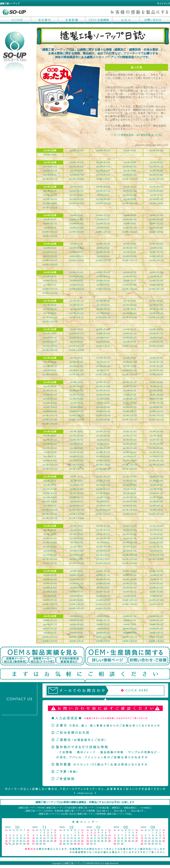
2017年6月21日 (103, 309)
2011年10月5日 (103, 555)
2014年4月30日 (103, 395)
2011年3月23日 (103, 534)
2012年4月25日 (103, 489)
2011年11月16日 (130, 559)
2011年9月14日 (50, 555)
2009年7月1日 (103, 625)
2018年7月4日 (130, 281)
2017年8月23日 (76, 313)
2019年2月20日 (156, 244)
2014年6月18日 (156, 399)
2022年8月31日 (103, 175)
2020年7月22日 (156, 224)
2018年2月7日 (130, 272)
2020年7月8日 (130, 224)
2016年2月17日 (156, 329)
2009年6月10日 (156, 620)
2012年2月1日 (50, 481)
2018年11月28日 (130, 289)
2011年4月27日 (103, 538)
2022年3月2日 (156, 162)
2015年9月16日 (130, 370)
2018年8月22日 (76, 285)
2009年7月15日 (156, 625)
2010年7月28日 (156, 592)
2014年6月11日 (130, 399)
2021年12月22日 (50, 208)
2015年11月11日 (103, 375)
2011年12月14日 (76, 563)
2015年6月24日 (103, 366)
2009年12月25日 (156, 641)
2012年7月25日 (50, 502)
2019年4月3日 (103, 248)
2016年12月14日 (50, 350)
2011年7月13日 (103, 547)
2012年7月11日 (130, 497)
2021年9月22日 (156, 199)
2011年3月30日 (130, 534)
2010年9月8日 (156, 596)
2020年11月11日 (103, 232)
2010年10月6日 (103, 600)
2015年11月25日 (130, 375)
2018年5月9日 (156, 277)
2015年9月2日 (103, 370)
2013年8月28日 (103, 456)
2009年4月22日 (156, 616)
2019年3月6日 (50, 248)
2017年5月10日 (156, 305)
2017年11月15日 (103, 317)
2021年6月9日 (103, 195)
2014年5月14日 (156, 395)
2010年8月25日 (103, 596)
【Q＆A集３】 (137, 811)
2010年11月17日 (103, 604)
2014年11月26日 (76, 420)
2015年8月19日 (76, 370)
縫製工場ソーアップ (74, 863)
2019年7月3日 (130, 252)
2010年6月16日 (130, 588)
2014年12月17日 (156, 420)
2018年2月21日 (156, 272)
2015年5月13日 (156, 362)
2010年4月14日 (50, 584)
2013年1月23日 (130, 432)
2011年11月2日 (76, 559)
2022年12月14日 (156, 179)
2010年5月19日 (156, 584)
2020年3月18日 (76, 219)
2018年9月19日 (130, 285)
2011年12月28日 (130, 563)
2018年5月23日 (50, 281)
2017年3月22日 (76, 305)
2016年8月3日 (76, 342)
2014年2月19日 (103, 386)
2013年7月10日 (76, 452)
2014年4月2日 (130, 391)
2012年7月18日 (156, 497)
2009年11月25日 (50, 641)
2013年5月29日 (50, 448)
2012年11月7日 (156, 510)
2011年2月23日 (130, 530)
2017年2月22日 (156, 301)
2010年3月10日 (50, 579)
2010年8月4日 (50, 596)
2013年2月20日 (103, 436)
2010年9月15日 (50, 600)
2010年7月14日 (103, 592)
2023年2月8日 (130, 151)
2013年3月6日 (156, 436)
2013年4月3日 (103, 440)
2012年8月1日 (76, 502)
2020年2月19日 (156, 215)
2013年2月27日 (130, 436)
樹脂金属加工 (130, 808)
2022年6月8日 (76, 171)
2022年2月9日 (130, 162)
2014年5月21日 (50, 399)
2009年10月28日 (103, 637)
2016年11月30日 (156, 346)
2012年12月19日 (50, 518)
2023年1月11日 (76, 151)
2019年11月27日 (130, 260)
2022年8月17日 (76, 175)
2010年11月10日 (76, 604)
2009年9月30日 (130, 633)
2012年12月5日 (130, 514)
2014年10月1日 (130, 411)
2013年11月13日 (130, 465)
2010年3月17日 (76, 579)
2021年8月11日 (76, 199)
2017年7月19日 (156, 309)
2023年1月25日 (103, 151)
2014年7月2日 (76, 403)
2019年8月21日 (76, 256)
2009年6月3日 (130, 620)
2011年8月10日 (76, 551)
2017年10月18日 (50, 317)
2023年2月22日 (156, 151)
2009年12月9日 (103, 641)
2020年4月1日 (103, 219)
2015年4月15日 (130, 362)
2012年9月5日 (50, 506)
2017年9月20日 (130, 313)
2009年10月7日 (156, 633)
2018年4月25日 (130, 277)
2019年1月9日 (76, 244)
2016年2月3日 (130, 329)
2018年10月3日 (156, 285)
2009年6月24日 (76, 625)
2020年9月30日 (156, 228)
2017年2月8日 (130, 301)
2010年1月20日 (130, 571)
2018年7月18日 (156, 281)
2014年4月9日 (156, 391)
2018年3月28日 (76, 277)
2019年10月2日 (156, 256)
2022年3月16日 (50, 167)
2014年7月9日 (103, 403)
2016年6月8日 (103, 338)
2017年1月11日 (76, 301)
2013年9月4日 (130, 456)
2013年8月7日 (50, 456)
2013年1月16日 (103, 432)
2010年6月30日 (50, 592)
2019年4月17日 (130, 248)
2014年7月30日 (50, 407)
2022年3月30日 (76, 167)
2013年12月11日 (76, 469)
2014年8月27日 (130, 407)
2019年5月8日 (156, 248)
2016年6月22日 (130, 338)
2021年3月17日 (76, 191)
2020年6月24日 (103, 224)
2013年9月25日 (76, 461)
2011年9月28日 (76, 555)
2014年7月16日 (130, 403)
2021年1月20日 (103, 187)
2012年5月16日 (50, 493)
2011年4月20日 (76, 538)
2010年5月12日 (130, 584)
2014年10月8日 (156, 411)
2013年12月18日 (103, 469)
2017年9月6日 (103, 313)
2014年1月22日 (130, 382)
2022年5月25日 (50, 171)
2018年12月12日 (156, 289)
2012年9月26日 (130, 506)
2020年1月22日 (103, 215)
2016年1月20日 (103, 329)
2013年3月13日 (50, 440)
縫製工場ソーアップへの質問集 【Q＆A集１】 (87, 811)
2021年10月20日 (76, 203)
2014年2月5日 (50, 386)
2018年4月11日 (103, 277)
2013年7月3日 (50, 452)
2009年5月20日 (76, 620)
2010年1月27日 (156, 571)
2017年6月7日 (76, 309)
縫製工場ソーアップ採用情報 (92, 814)
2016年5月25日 (76, 338)
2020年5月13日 (156, 219)
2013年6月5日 (76, 448)
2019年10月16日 (50, 260)
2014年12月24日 (50, 424)
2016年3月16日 (76, 334)
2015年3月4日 (50, 362)
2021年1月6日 (76, 187)
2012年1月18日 (130, 477)
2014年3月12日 (50, 391)
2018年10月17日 (50, 289)
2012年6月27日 (76, 497)
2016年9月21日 (156, 342)
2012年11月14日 (50, 514)
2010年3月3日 (156, 575)
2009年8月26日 (156, 629)
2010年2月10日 (76, 575)
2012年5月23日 (76, 493)
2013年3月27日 (76, 440)
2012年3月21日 (103, 485)
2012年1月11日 (103, 477)
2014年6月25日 (50, 403)
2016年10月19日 (76, 346)
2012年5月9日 (156, 489)
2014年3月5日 (156, 386)
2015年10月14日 (50, 375)
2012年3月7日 (50, 485)
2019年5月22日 (50, 252)
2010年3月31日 (130, 579)
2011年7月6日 (76, 547)
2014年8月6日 (76, 407)
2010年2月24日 (130, 575)
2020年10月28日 (76, 232)
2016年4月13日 (130, 334)
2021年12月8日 (156, 203)
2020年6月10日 (76, 224)
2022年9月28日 (156, 175)
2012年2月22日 (130, 481)
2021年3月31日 (103, 191)
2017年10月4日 (156, 313)
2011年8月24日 (103, 551)
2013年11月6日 (103, 465)
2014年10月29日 (103, 415)
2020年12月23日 (50, 236)
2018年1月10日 (76, 272)
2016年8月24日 (103, 342)
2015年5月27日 (50, 366)
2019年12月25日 (50, 265)
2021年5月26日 (76, 195)
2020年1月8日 (76, 215)
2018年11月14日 (103, 289)
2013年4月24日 (50, 444)
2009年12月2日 (76, 641)
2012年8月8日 (103, 502)
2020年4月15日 (130, 219)
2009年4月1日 (76, 616)
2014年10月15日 (50, 415)
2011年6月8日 (103, 543)
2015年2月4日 (130, 358)
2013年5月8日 (103, 444)
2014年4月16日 (50, 395)
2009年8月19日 (130, 629)
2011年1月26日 (156, 526)
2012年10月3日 (156, 506)
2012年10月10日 (50, 510)
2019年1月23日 (103, 244)
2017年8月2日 (50, 313)
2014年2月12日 (76, 386)
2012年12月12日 (156, 514)
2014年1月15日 (103, 382)
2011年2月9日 (76, 530)
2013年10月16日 (156, 461)
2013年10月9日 (130, 461)
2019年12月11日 (156, 260)
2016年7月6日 (156, 338)
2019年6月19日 (103, 252)
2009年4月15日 (130, 616)
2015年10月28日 (76, 375)
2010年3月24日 (103, 579)
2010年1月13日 (103, 571)
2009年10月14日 (50, 637)
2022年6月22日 (103, 171)
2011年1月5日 (76, 526)
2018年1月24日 (103, 272)
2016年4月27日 (156, 334)
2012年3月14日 (76, 485)
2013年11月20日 (156, 465)
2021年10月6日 (50, 203)
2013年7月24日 (130, 452)
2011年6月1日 (76, 543)
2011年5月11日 (130, 538)
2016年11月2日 (103, 346)
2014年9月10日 (50, 411)
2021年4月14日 (130, 191)
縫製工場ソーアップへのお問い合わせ (58, 814)
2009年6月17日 (50, 625)
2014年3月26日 (103, 391)
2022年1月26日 (103, 162)
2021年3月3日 (50, 191)
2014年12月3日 (103, 420)
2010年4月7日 (156, 579)
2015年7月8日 (130, 366)
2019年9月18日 (130, 256)
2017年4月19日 (130, 305)
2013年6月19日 (130, 448)
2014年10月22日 (76, 415)
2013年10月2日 (103, 461)
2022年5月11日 (156, 167)
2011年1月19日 (130, 526)
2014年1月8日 (76, 382)
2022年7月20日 (156, 171)
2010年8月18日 (76, 596)
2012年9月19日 (103, 506)
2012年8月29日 (156, 502)
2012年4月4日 (156, 485)
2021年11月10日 (103, 203)
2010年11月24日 (130, 604)
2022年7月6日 (130, 171)
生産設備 (71, 20)
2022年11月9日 (103, 179)
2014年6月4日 (103, 399)
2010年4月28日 (103, 584)
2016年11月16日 (130, 346)
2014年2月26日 (130, 386)
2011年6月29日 (50, 547)
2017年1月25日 (103, 301)
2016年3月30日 (103, 334)
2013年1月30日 (156, 432)
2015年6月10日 (76, 366)
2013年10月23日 (50, 465)
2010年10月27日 (50, 604)
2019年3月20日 (76, 248)
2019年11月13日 (103, 260)
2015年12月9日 (156, 375)
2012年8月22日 (130, 502)
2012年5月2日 (130, 489)
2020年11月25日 (130, 232)
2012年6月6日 (130, 493)
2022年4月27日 (130, 167)
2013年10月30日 (76, 465)
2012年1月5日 (76, 477)
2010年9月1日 (130, 596)
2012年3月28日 (130, 485)
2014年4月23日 (76, 395)
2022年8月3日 (50, 175)
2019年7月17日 (156, 252)
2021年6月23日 (130, 195)
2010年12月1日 (156, 604)
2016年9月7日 (130, 342)
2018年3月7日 (50, 277)
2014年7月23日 (156, 403)
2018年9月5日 (103, 285)
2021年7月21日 (50, 199)
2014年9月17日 (76, 411)
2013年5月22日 (156, 444)
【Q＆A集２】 (120, 811)
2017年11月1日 (76, 317)
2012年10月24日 (103, 510)
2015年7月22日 (156, 366)
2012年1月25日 (156, 477)
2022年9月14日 (130, 175)
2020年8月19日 (76, 228)
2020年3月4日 (50, 219)
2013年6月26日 (156, 448)
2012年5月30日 (103, 493)
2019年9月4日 (103, 256)
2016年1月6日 (76, 329)
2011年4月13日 (50, 538)
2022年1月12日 (76, 162)
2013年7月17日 (103, 452)
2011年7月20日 (130, 547)
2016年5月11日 (50, 338)
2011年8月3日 (50, 551)
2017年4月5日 (103, 305)
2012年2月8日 (76, 481)
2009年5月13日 (50, 620)
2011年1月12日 (103, 526)
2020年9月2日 (103, 228)
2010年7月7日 (76, 592)
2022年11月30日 (130, 179)
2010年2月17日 (103, 575)
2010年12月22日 (103, 608)
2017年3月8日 (50, 305)
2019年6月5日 (76, 252)
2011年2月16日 (103, 530)
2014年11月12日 (156, 415)
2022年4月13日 (103, 167)
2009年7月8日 (130, 625)
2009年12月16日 (130, 641)
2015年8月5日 (50, 370)
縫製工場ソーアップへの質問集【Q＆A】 (126, 20)
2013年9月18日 (50, 461)
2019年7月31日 (50, 256)
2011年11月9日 (103, 559)
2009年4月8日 (103, 616)
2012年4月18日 (76, 489)
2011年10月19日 (156, 555)
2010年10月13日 (130, 600)
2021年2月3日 (130, 187)
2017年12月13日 (156, 317)
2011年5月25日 (50, 543)
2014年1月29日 (156, 382)
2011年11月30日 (156, 559)
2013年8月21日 (76, 456)
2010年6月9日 (103, 588)
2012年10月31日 (130, 510)
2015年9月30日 (156, 370)
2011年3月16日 (76, 534)
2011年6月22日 (156, 543)
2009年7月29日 (76, 629)
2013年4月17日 (156, 440)
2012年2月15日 (103, 481)
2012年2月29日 (156, 481)
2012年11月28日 (103, 514)
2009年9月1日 (50, 633)
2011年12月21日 (103, 563)
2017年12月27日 (50, 322)
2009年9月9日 (76, 633)
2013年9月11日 (156, 456)
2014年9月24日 (103, 411)
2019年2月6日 (130, 244)
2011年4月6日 (156, 534)
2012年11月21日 (76, 514)
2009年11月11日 (130, 637)
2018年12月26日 (50, 293)
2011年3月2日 (156, 530)
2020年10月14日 (50, 232)
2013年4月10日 (130, 440)
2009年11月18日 (156, 637)
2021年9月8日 (130, 199)
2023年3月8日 (50, 155)
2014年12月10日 (130, 420)
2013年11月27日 (50, 469)
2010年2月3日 (50, 575)
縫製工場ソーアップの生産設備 (93, 808)
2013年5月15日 (130, 444)
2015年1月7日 (76, 358)
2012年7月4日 (103, 497)
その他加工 (146, 808)
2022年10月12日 (50, 179)
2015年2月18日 (156, 358)
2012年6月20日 (50, 497)
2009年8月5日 (103, 629)
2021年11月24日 (130, 203)
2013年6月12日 (103, 448)
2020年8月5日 (50, 228)
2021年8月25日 (103, 199)
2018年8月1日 (50, 285)
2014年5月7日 (130, 395)
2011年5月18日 (156, 538)
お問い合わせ (153, 20)
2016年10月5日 (50, 346)
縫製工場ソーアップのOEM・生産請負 (45, 811)
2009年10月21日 (76, 637)
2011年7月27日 (156, 547)
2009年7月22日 (50, 629)
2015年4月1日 (103, 362)
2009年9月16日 (103, 633)
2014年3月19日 (76, 391)
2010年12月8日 (50, 608)
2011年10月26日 (50, 559)
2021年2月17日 (156, 187)
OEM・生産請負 (99, 20)
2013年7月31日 (156, 452)
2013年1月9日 (76, 432)
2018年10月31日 (76, 289)
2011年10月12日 (130, 555)
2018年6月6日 (76, 281)
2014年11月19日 (50, 420)
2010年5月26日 (50, 588)
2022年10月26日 (76, 179)
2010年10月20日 (156, 600)
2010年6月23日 (156, 588)
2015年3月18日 (76, 362)
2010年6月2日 (76, 588)
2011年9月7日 (156, 551)
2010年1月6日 (76, 571)
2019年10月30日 (76, 260)
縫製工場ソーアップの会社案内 (62, 808)
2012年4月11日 (50, 489)
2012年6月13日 (156, 493)
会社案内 (44, 20)
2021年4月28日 (156, 191)
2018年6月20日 (103, 281)
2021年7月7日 (156, 195)
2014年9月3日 (156, 407)
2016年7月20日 (50, 342)
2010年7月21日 (130, 592)
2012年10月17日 (76, 510)
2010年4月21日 (76, 584)
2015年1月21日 (103, 358)
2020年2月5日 (130, 215)
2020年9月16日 (130, 228)
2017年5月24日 (50, 309)
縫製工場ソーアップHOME (17, 20)
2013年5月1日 (76, 444)
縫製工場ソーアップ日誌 (119, 814)
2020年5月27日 (50, 224)
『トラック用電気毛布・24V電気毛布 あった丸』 (136, 135)
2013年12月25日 (130, 469)
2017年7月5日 (130, 309)
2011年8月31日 (130, 551)
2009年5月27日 (103, 620)
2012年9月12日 (76, 506)
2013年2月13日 (76, 436)
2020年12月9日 (156, 232)
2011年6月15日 (130, 543)
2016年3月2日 (50, 334)
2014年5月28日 (76, 399)
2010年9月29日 (76, 600)
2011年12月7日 (50, 563)
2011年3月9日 (50, 534)
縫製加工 (116, 808)
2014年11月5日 (130, 415)
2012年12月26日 (76, 518)
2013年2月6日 (50, 436)
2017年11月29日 (130, 317)
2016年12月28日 (76, 350)
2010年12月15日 (76, 608)
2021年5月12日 (50, 195)
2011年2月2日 (50, 530)
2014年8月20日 (103, 407)
